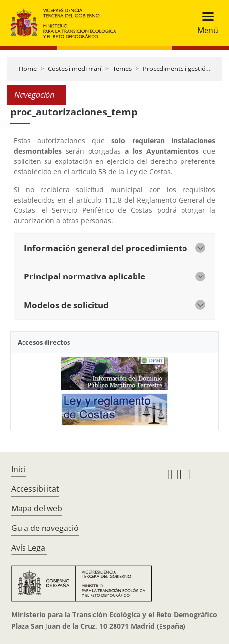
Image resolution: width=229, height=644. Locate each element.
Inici (19, 469)
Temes (122, 69)
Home (28, 69)
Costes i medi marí (75, 69)
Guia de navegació (45, 528)
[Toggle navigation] (205, 23)
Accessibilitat (35, 489)
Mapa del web (37, 508)
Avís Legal (29, 548)
